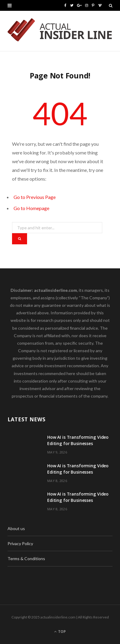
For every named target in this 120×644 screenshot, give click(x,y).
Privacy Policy (20, 543)
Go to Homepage (31, 208)
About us (16, 528)
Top (60, 632)
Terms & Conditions (26, 559)
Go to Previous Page (35, 197)
